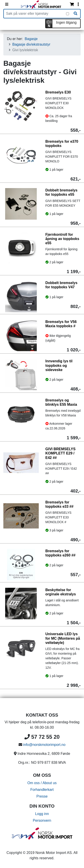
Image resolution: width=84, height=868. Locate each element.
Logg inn (42, 814)
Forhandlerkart (42, 790)
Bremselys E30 (58, 92)
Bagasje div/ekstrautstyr (31, 44)
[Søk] (75, 14)
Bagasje (31, 39)
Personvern (42, 820)
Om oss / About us (42, 783)
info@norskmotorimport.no (44, 745)
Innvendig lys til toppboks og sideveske (59, 365)
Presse (42, 796)
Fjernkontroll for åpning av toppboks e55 (62, 239)
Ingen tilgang (66, 22)
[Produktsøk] (35, 14)
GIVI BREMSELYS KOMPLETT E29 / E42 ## (61, 453)
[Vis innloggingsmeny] (78, 4)
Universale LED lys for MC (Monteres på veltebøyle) (63, 638)
